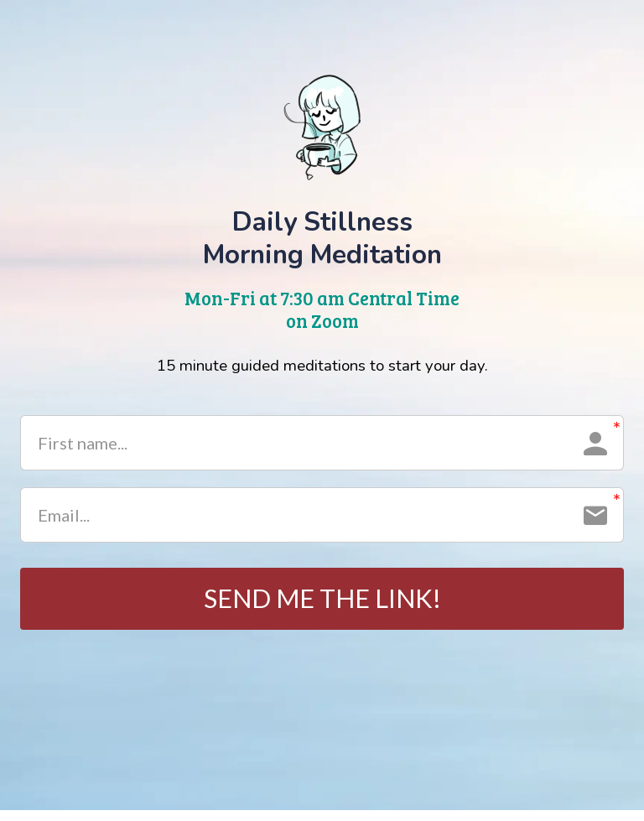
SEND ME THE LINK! (322, 604)
